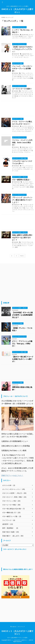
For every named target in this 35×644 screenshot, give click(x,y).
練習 (16, 247)
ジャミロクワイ (18, 169)
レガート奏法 (26, 187)
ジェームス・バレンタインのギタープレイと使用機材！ (22, 69)
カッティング (27, 94)
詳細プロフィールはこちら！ (12, 475)
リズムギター (28, 131)
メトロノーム (20, 131)
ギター (27, 184)
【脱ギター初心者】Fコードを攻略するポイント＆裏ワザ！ (23, 359)
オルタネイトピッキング (22, 93)
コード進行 (21, 56)
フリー (17, 38)
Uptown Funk (26, 54)
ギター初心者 (19, 36)
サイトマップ (21, 627)
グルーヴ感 (22, 167)
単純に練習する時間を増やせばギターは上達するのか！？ (22, 238)
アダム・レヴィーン (27, 73)
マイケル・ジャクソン (24, 152)
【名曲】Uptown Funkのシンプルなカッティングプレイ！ (22, 49)
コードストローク (24, 96)
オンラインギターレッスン (19, 75)
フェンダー (19, 78)
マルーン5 (26, 78)
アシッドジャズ (26, 166)
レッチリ (29, 38)
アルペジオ (30, 242)
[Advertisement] (17, 109)
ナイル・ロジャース (26, 130)
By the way (25, 35)
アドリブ (24, 242)
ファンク (27, 56)
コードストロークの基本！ (22, 89)
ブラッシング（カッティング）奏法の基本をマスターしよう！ (22, 200)
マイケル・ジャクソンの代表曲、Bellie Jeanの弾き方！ (22, 143)
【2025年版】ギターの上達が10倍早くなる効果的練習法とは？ (22, 315)
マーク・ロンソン (24, 57)
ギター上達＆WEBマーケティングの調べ (17, 638)
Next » (22, 256)
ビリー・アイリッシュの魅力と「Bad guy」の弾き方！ (22, 344)
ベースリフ (23, 38)
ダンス (16, 152)
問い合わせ (13, 627)
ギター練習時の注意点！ (21, 180)
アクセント (26, 205)
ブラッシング (27, 210)
